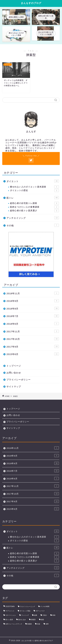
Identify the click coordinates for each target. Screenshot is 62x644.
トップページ (14, 366)
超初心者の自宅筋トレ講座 (34, 203)
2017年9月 (33, 346)
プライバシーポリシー (19, 380)
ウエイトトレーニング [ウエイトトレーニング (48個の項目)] (27, 606)
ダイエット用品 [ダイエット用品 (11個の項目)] (25, 611)
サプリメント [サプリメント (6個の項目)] (10, 611)
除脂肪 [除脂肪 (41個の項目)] (30, 624)
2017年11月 (33, 331)
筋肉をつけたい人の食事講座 (34, 207)
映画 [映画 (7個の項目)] (54, 615)
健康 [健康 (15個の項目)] (36, 615)
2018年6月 (33, 324)
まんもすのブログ (31, 3)
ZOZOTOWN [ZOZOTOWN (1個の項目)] (10, 606)
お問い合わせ (14, 373)
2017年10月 (33, 339)
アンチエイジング (33, 218)
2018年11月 (33, 293)
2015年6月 (33, 354)
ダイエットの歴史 (34, 191)
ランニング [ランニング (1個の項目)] (25, 615)
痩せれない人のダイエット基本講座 (34, 187)
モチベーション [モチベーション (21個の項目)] (11, 615)
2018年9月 (33, 301)
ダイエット (33, 181)
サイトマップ (14, 387)
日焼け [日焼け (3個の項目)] (45, 615)
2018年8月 (33, 308)
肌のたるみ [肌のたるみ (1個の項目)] (22, 620)
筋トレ (33, 198)
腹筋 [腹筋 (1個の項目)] (43, 620)
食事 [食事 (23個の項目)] (47, 624)
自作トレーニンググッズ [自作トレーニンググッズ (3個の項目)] (14, 624)
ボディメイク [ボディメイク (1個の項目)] (40, 611)
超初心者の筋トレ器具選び (34, 211)
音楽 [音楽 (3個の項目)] (39, 624)
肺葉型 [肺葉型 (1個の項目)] (33, 620)
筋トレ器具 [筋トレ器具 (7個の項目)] (9, 620)
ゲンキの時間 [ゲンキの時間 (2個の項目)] (45, 606)
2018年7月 (33, 316)
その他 (33, 225)
